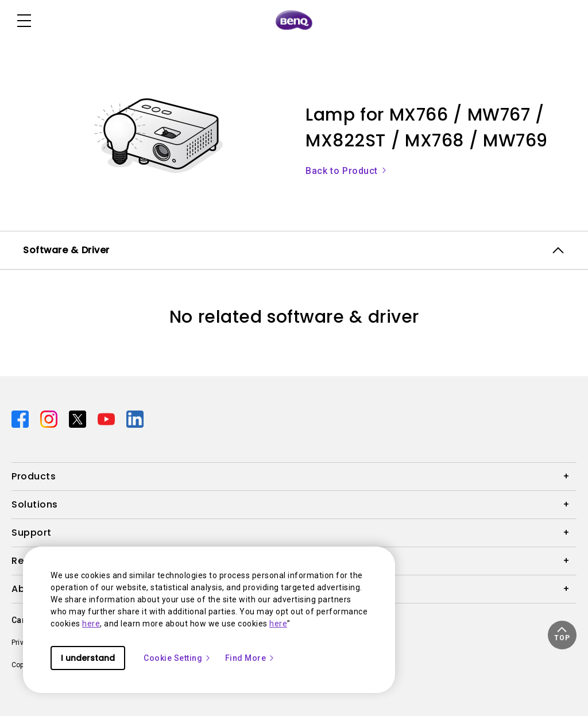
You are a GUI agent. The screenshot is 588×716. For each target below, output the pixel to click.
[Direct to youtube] (107, 419)
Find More (250, 658)
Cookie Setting (177, 658)
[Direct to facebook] (21, 419)
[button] (562, 635)
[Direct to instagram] (50, 419)
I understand (88, 658)
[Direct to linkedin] (135, 419)
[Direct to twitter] (79, 419)
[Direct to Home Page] (294, 21)
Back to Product (347, 171)
